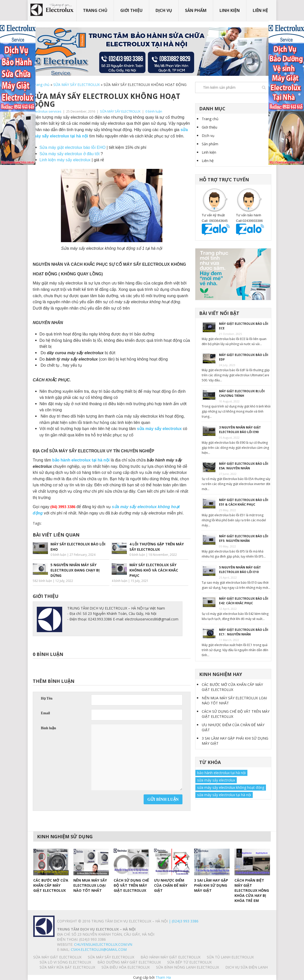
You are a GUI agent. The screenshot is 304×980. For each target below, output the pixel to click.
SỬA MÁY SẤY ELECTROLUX (77, 85)
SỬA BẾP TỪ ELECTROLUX (189, 962)
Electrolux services (47, 111)
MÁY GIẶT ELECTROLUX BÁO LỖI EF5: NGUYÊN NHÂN (244, 538)
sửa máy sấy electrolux (216, 780)
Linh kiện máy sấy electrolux (65, 160)
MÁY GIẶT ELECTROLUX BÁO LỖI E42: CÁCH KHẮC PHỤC (244, 601)
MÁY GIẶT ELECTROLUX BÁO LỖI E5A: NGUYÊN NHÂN (244, 466)
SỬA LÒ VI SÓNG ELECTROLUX (65, 962)
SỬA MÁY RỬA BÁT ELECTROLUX (67, 967)
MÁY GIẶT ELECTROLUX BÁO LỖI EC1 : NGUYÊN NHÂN (244, 632)
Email (45, 713)
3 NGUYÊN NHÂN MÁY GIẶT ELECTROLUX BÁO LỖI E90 (240, 430)
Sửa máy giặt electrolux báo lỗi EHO (73, 147)
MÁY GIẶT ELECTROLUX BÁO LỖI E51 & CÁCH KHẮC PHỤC (244, 502)
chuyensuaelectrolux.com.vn (103, 944)
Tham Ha (163, 977)
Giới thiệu (131, 10)
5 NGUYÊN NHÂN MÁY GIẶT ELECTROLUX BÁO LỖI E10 (240, 570)
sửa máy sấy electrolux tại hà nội (224, 795)
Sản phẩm (196, 10)
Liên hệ (260, 10)
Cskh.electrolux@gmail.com (99, 949)
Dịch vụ (164, 10)
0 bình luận (154, 111)
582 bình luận (42, 581)
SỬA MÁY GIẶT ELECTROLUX (57, 957)
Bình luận (48, 728)
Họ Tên (47, 698)
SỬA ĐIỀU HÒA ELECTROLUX (126, 967)
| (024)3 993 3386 (183, 921)
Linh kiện (230, 10)
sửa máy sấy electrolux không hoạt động (231, 787)
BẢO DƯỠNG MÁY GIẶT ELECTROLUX (129, 962)
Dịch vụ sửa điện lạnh (247, 967)
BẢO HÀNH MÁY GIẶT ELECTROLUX (171, 957)
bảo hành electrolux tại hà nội (221, 773)
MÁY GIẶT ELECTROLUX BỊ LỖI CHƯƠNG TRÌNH (242, 393)
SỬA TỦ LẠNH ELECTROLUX (230, 957)
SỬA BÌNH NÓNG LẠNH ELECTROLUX (188, 967)
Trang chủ (95, 10)
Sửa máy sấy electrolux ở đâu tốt (70, 154)
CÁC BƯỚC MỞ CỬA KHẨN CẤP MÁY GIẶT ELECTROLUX (232, 687)
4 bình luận (120, 581)
